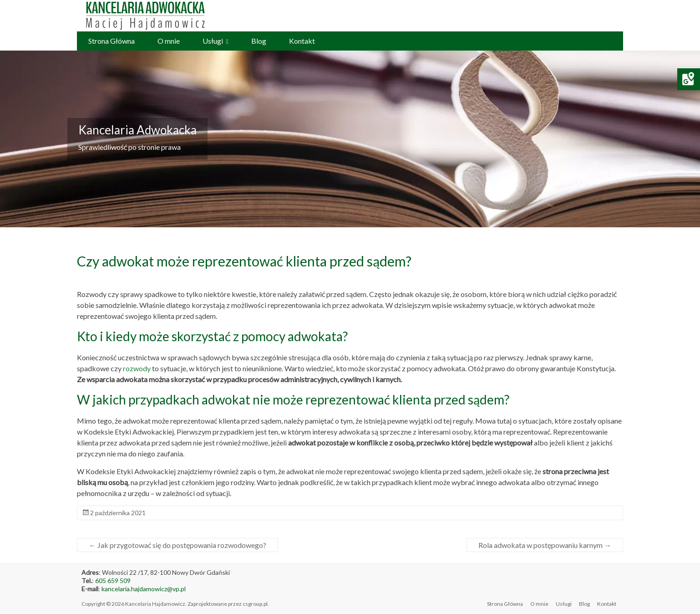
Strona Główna (112, 41)
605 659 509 (113, 581)
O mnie (169, 41)
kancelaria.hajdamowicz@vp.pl (144, 589)
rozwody (137, 368)
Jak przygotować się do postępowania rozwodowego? (178, 545)
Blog (259, 41)
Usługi (213, 41)
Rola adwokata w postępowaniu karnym (545, 545)
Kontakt (302, 41)
